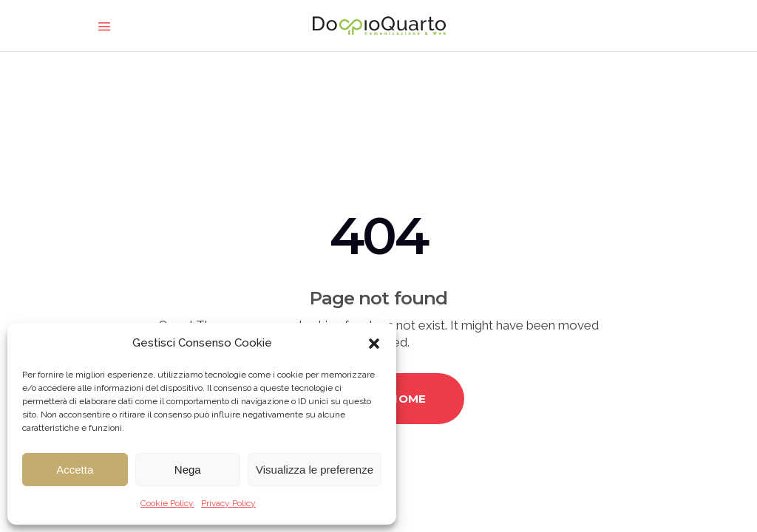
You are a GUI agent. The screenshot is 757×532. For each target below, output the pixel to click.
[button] (374, 344)
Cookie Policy (167, 503)
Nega (188, 470)
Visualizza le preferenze (315, 470)
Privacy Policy (228, 503)
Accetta (75, 470)
